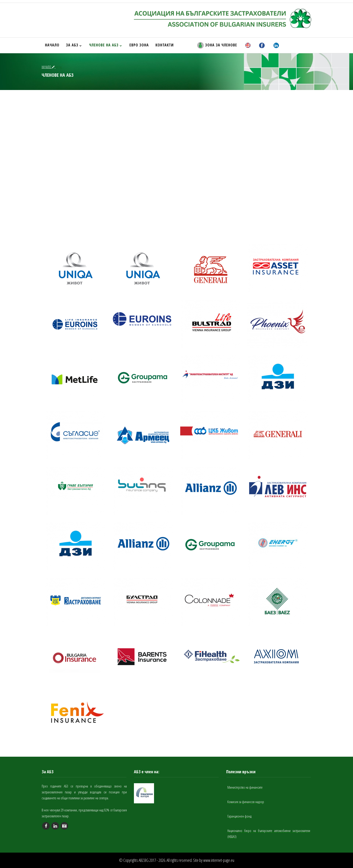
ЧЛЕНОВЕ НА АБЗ (106, 45)
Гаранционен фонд (239, 816)
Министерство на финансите (245, 787)
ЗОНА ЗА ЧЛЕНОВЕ (217, 45)
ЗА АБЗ (74, 45)
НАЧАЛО (52, 45)
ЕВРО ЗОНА (139, 45)
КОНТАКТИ (165, 45)
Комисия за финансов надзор (246, 802)
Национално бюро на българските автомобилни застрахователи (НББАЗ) (269, 834)
